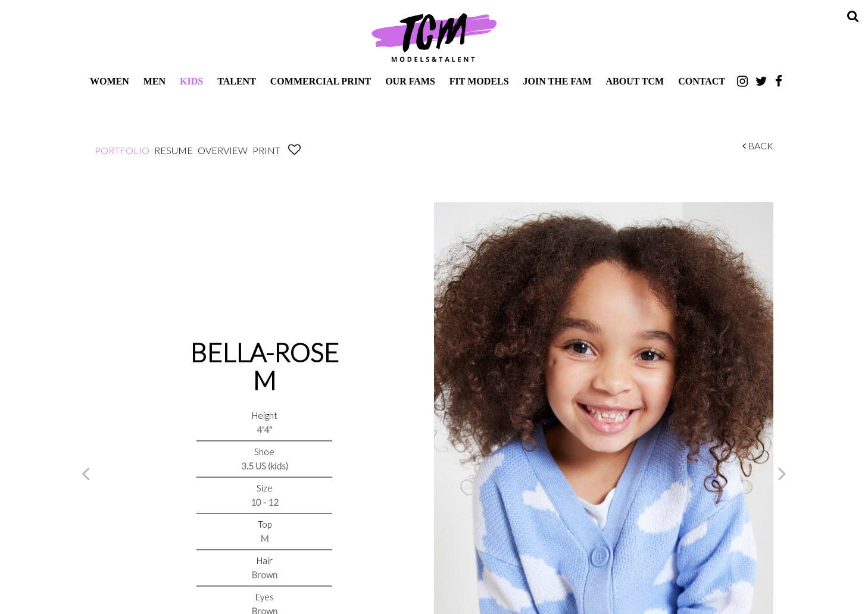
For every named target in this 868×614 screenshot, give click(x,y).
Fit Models (479, 81)
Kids (191, 81)
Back (758, 145)
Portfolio (122, 150)
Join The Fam (558, 81)
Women (110, 81)
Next (782, 473)
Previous (86, 473)
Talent (237, 81)
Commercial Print (321, 81)
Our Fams (410, 81)
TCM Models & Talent (434, 37)
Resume (174, 150)
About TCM (635, 81)
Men (154, 81)
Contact (702, 81)
